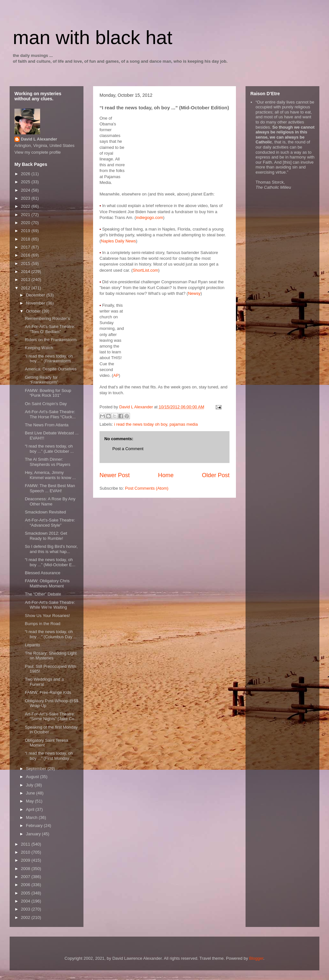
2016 (26, 255)
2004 (26, 901)
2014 (26, 272)
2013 (26, 280)
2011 (26, 844)
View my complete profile (38, 152)
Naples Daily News (118, 241)
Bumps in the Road (43, 624)
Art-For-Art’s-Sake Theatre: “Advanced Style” (50, 523)
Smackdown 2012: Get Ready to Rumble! (46, 536)
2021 (26, 215)
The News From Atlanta (47, 425)
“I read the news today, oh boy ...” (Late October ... (49, 449)
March (32, 817)
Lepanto (32, 645)
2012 (26, 288)
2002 (26, 917)
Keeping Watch (39, 348)
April (31, 809)
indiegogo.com (149, 218)
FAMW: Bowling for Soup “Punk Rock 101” (48, 393)
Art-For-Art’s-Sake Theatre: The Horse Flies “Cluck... (50, 414)
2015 (26, 263)
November (36, 303)
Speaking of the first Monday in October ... (51, 730)
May (30, 801)
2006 (26, 885)
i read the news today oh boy (141, 424)
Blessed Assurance (43, 573)
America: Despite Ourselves (51, 369)
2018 (26, 239)
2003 (26, 909)
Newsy (194, 293)
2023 (26, 198)
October (34, 311)
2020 (26, 223)
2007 (26, 877)
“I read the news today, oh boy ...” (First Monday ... (49, 756)
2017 (26, 247)
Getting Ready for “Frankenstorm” (41, 380)
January (34, 834)
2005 (26, 893)
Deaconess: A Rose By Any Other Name (50, 501)
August (33, 777)
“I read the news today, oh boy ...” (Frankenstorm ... (50, 359)
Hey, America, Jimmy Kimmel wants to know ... (50, 475)
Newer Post (115, 475)
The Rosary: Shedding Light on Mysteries (51, 656)
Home (166, 475)
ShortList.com (145, 270)
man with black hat (93, 37)
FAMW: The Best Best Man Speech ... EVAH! (50, 488)
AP (116, 375)
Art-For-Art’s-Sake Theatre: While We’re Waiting (50, 605)
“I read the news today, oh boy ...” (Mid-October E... (50, 562)
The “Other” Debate (43, 594)
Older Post (216, 475)
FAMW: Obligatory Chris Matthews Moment (47, 583)
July (30, 785)
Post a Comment (128, 449)
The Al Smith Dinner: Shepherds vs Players (47, 462)
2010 (26, 852)
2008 (26, 869)
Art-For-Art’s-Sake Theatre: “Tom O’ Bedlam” (50, 329)
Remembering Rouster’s (47, 318)
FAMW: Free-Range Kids (48, 692)
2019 (26, 231)
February (35, 826)
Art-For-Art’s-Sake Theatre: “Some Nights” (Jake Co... (51, 717)
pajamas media (184, 424)
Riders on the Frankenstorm (51, 340)
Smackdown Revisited (45, 512)
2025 (26, 182)
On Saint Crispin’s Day (46, 404)
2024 (26, 190)
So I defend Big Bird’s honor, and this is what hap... (51, 549)
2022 (26, 206)
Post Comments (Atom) (147, 488)
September (37, 769)
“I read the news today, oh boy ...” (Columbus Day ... (51, 634)
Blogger (256, 958)
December (36, 295)
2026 (26, 174)
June (31, 793)
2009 (26, 860)
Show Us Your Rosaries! (47, 616)
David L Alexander (39, 139)
